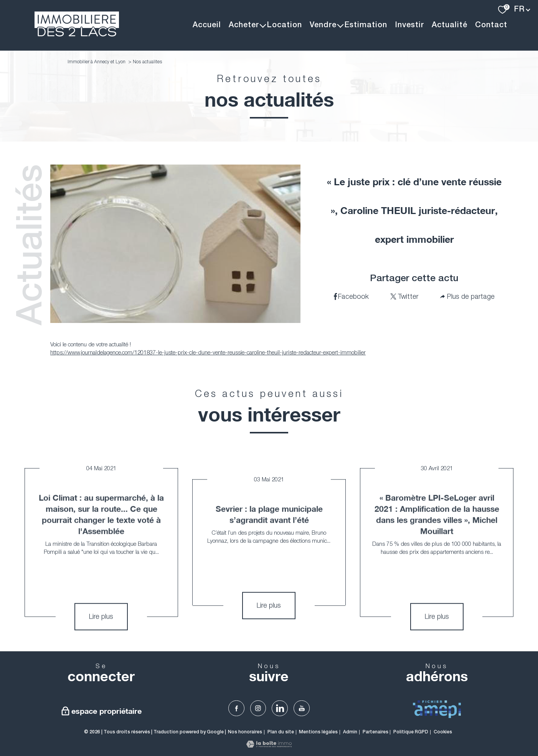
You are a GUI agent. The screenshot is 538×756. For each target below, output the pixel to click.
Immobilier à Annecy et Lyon (97, 62)
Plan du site (281, 732)
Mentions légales (318, 732)
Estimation (366, 25)
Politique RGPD (411, 732)
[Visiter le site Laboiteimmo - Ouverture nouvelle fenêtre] (269, 745)
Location (284, 25)
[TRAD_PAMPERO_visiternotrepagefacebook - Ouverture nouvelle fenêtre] (236, 708)
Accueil (207, 25)
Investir (409, 25)
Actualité (450, 25)
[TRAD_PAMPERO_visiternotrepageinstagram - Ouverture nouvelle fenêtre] (258, 708)
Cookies (443, 732)
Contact (491, 25)
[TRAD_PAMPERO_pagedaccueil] (77, 34)
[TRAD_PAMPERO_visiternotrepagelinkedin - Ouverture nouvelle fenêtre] (280, 708)
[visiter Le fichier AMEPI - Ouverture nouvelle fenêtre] (437, 709)
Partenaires (375, 732)
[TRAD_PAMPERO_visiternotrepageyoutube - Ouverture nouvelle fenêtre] (302, 708)
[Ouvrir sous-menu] (263, 25)
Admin (350, 732)
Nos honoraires (245, 732)
